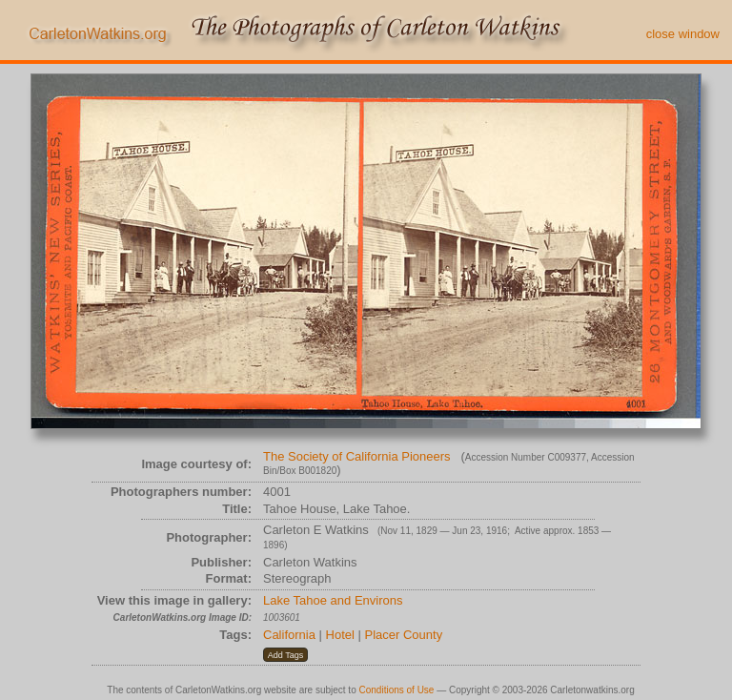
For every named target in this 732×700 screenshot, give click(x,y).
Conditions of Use (397, 690)
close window (683, 34)
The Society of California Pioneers (357, 456)
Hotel (340, 635)
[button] (285, 655)
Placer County (404, 635)
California (289, 635)
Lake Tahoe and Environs (333, 600)
